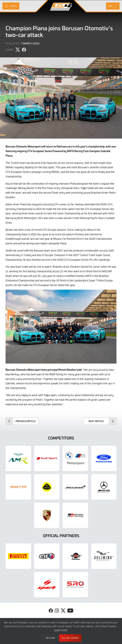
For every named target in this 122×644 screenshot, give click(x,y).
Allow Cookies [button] (70, 638)
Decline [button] (50, 638)
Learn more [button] (61, 630)
